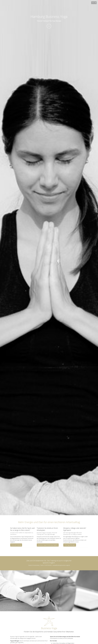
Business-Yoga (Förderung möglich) (48, 545)
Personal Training (16, 545)
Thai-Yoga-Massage (70, 545)
